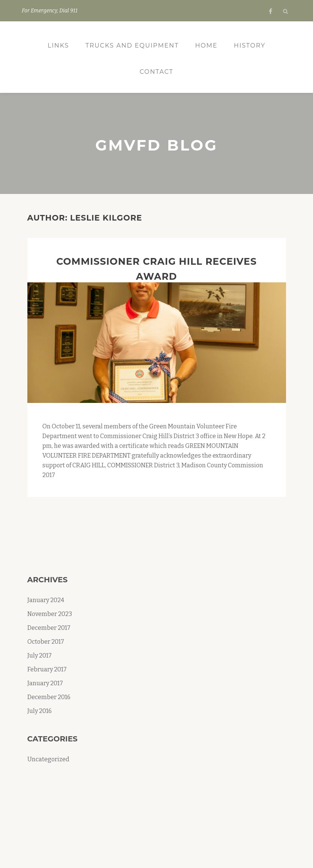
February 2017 (47, 669)
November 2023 (50, 614)
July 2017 (40, 655)
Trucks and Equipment (132, 45)
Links (58, 45)
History (250, 45)
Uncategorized (48, 759)
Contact (156, 72)
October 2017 (46, 642)
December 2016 (49, 697)
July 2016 (40, 711)
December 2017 (49, 628)
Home (207, 45)
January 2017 (45, 683)
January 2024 (46, 600)
